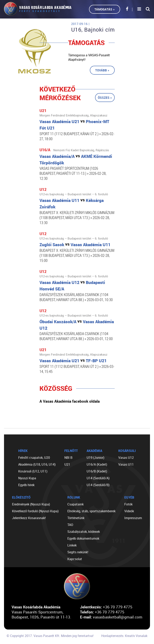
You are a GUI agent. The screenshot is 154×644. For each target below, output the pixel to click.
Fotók (128, 504)
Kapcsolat (75, 559)
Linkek (72, 545)
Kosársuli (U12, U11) (33, 471)
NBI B (68, 458)
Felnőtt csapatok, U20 (34, 458)
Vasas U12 (126, 458)
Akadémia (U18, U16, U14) (37, 464)
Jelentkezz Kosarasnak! (29, 518)
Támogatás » (105, 9)
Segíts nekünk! (78, 552)
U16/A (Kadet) (97, 464)
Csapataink (75, 504)
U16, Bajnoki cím (93, 30)
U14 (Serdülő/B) (98, 485)
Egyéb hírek (26, 485)
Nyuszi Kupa (27, 478)
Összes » (105, 98)
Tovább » (102, 70)
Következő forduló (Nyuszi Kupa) (35, 511)
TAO (70, 525)
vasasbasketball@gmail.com (118, 617)
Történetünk (76, 518)
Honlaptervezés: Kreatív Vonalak (124, 636)
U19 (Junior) (95, 458)
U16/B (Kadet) (97, 471)
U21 (67, 464)
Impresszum (133, 518)
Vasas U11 (126, 464)
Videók (129, 511)
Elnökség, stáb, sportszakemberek (91, 511)
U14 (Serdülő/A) (98, 478)
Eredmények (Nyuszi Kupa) (31, 504)
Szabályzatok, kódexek (84, 532)
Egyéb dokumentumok (83, 538)
